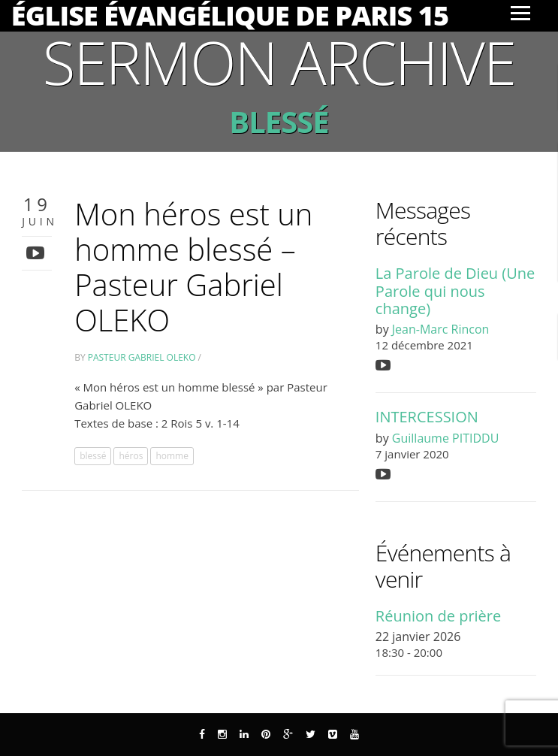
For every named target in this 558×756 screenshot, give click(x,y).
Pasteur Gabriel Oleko (142, 357)
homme (172, 456)
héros (131, 456)
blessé (93, 456)
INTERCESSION (427, 417)
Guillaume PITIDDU (445, 438)
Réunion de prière (438, 616)
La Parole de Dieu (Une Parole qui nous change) (455, 291)
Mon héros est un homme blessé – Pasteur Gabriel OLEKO (193, 266)
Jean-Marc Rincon (441, 329)
